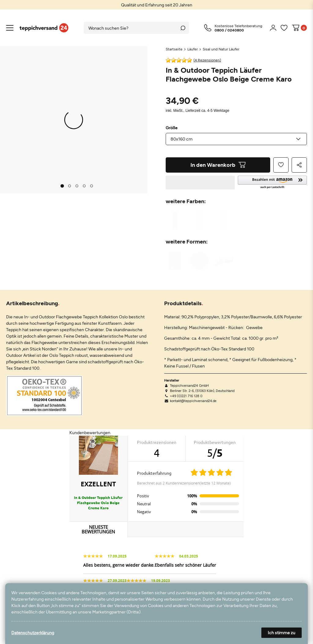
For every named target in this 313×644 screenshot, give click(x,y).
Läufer (193, 49)
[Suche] (183, 28)
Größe (172, 128)
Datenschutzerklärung (33, 633)
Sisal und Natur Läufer (221, 49)
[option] (156, 5)
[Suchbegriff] (130, 28)
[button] (272, 183)
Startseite (174, 49)
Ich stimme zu (282, 633)
